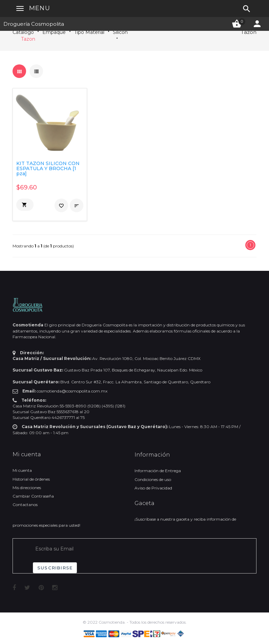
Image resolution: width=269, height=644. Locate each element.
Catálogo (23, 32)
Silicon (120, 32)
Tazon (28, 39)
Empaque (54, 32)
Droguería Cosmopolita (34, 24)
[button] (25, 205)
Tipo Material (89, 32)
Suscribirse (55, 568)
